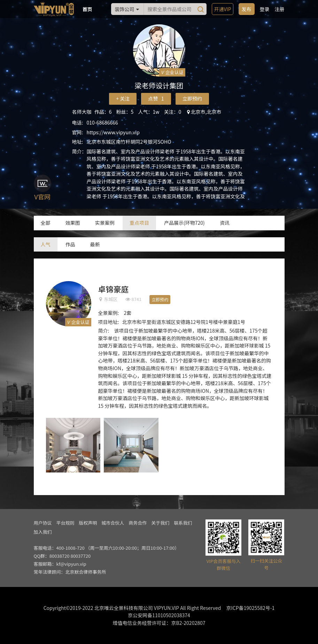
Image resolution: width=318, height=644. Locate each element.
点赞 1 (156, 98)
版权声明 (88, 523)
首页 (87, 9)
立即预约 (192, 98)
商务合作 (138, 523)
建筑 (181, 353)
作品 (70, 244)
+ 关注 (123, 98)
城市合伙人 (113, 523)
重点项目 (139, 223)
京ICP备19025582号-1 (251, 608)
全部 (46, 223)
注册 (280, 9)
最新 (95, 244)
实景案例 (105, 223)
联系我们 (183, 523)
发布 (247, 9)
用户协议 (43, 523)
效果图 (73, 223)
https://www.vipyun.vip (113, 132)
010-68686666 (102, 122)
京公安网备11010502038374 (159, 615)
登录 (265, 9)
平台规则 (65, 523)
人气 (46, 244)
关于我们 (160, 523)
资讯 (225, 223)
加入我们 (43, 532)
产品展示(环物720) (184, 223)
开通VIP (222, 9)
